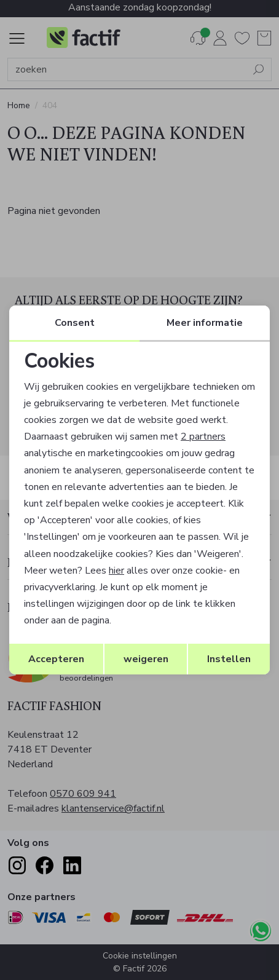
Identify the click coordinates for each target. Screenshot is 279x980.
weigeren (146, 659)
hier (116, 571)
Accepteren (56, 659)
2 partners (203, 437)
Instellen (229, 659)
